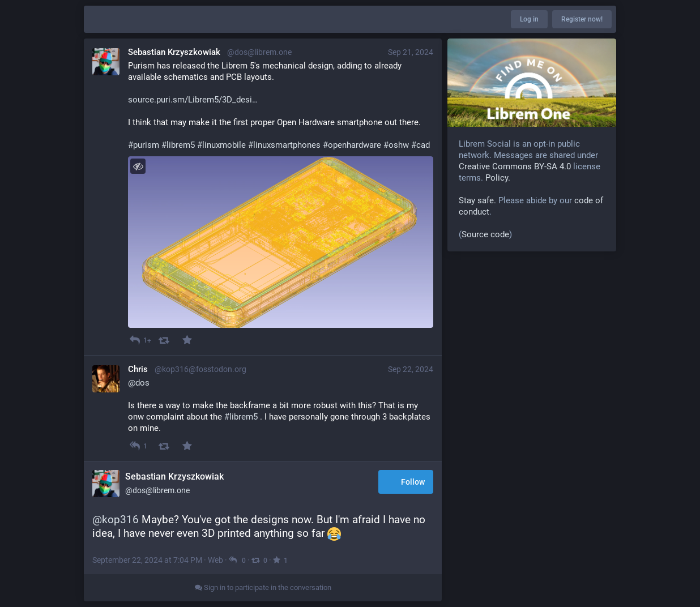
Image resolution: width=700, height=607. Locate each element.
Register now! (582, 19)
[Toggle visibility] (138, 166)
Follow (406, 483)
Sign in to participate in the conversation (263, 587)
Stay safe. (477, 200)
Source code (485, 234)
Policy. (498, 178)
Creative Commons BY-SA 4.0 (515, 166)
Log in (529, 19)
